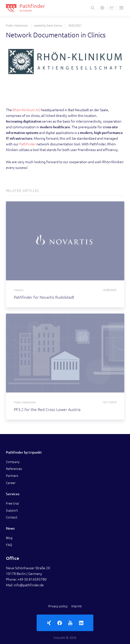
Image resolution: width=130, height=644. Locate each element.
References (14, 469)
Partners (12, 476)
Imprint (77, 606)
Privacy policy (58, 606)
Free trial (12, 503)
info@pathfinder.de (29, 585)
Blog (9, 538)
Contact (12, 517)
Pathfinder (27, 144)
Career (11, 483)
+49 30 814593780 (32, 579)
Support (12, 510)
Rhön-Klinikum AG (26, 110)
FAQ (9, 545)
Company (13, 462)
